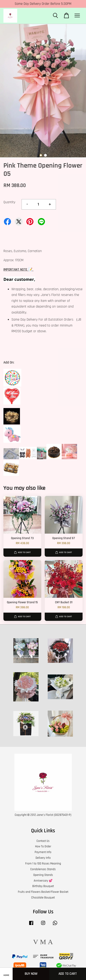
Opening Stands (43, 875)
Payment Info (43, 852)
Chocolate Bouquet (43, 898)
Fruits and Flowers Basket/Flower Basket (43, 892)
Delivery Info (43, 858)
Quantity (9, 202)
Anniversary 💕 (43, 881)
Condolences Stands (43, 869)
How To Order (43, 846)
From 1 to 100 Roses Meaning (43, 864)
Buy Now (31, 974)
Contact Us (43, 841)
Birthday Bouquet (43, 886)
